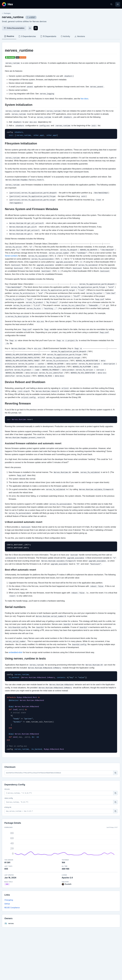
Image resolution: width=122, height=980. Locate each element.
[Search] (111, 4)
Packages (6, 13)
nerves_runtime (13, 17)
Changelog (9, 900)
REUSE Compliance (12, 908)
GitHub (7, 904)
